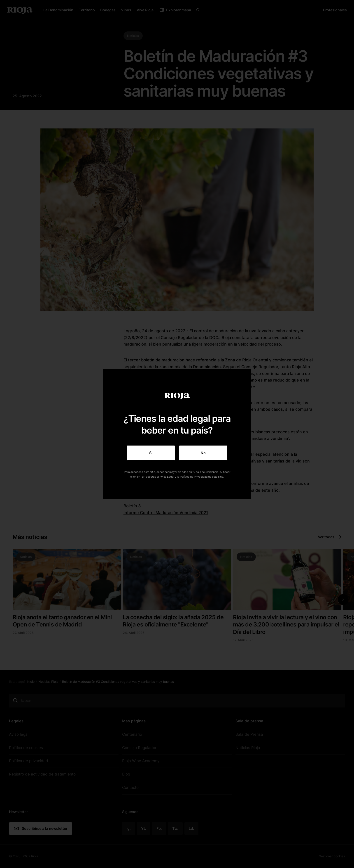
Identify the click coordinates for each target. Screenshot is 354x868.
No (203, 453)
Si (151, 453)
